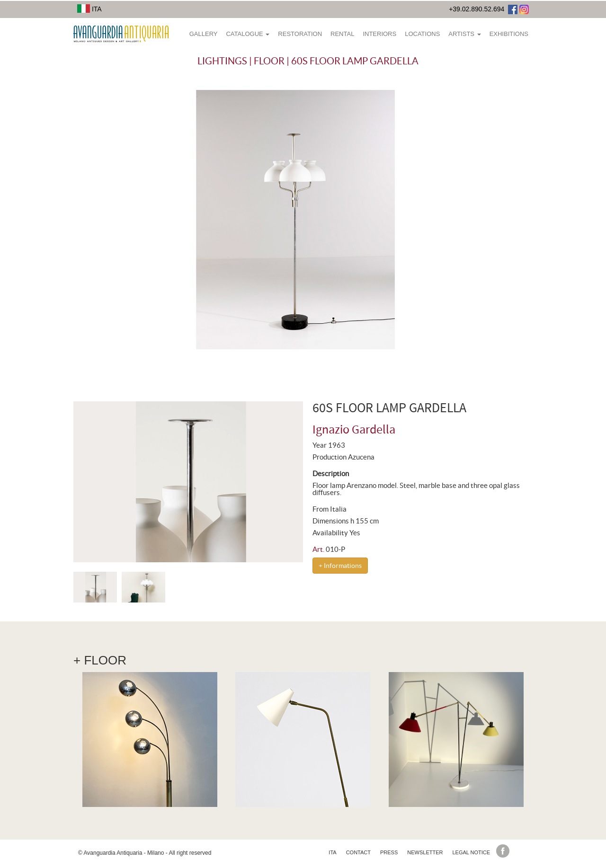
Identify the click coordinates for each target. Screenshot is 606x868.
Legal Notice (471, 852)
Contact (358, 852)
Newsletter (425, 852)
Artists (464, 34)
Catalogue (248, 34)
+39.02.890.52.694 (477, 9)
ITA (89, 9)
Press (389, 852)
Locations (422, 34)
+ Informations (340, 566)
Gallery (204, 34)
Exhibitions (509, 34)
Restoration (300, 34)
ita (332, 852)
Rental (342, 34)
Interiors (379, 34)
